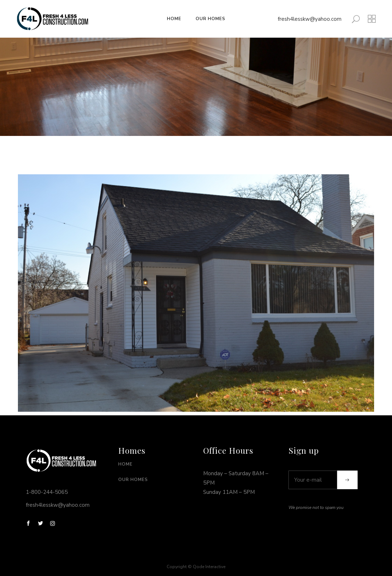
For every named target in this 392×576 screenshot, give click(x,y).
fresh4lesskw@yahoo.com (310, 19)
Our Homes (133, 480)
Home (125, 464)
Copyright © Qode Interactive (196, 567)
